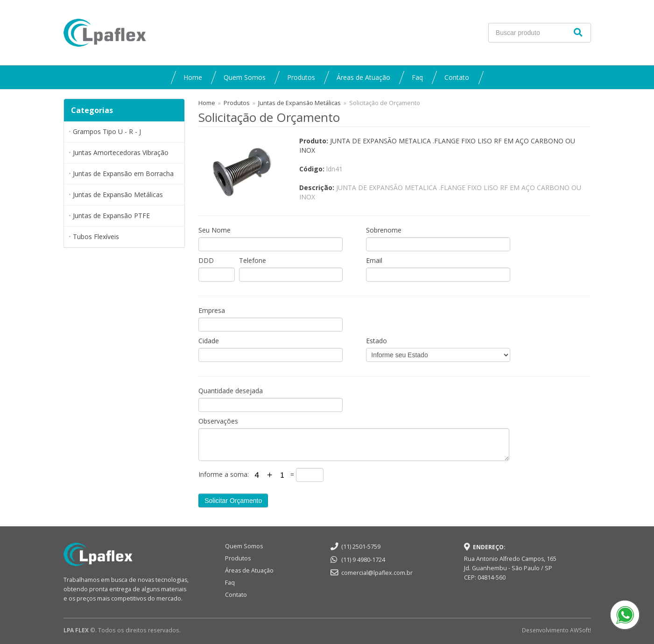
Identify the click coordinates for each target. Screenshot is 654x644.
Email (374, 260)
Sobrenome (384, 230)
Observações (218, 421)
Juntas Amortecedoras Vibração (121, 152)
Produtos (301, 77)
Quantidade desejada (231, 391)
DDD (206, 260)
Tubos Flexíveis (96, 237)
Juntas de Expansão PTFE (111, 216)
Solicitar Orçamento (233, 501)
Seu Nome (214, 230)
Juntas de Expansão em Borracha (123, 173)
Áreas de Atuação (363, 77)
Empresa (212, 310)
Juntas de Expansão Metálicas (118, 195)
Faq (417, 77)
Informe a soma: (225, 474)
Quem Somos (245, 77)
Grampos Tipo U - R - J (107, 131)
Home (193, 77)
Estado (376, 341)
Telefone (253, 260)
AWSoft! (580, 630)
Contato (457, 77)
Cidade (209, 341)
